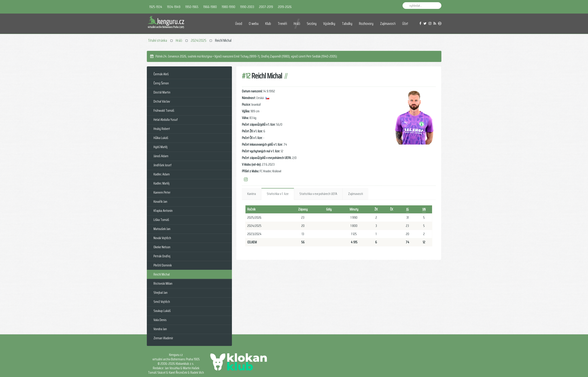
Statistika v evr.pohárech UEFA (318, 194)
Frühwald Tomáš (164, 110)
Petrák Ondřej (162, 256)
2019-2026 (285, 7)
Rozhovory (366, 24)
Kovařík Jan (160, 201)
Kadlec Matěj (161, 183)
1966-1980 (210, 7)
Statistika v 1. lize (278, 194)
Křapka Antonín (163, 211)
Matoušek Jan (162, 229)
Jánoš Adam (161, 156)
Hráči (297, 24)
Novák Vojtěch (162, 238)
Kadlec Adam (162, 174)
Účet (405, 24)
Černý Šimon (161, 83)
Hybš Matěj (160, 147)
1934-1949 (174, 7)
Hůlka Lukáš (161, 138)
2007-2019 (266, 7)
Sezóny (312, 24)
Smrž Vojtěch (162, 302)
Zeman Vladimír (163, 338)
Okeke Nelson (162, 247)
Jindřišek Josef (162, 165)
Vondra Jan (160, 329)
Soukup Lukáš (162, 311)
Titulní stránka (157, 40)
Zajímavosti (388, 24)
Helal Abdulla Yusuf (166, 120)
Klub (268, 24)
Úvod (239, 24)
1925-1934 (156, 7)
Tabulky (347, 24)
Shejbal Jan (160, 293)
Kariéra (252, 194)
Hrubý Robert (162, 129)
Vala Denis (160, 320)
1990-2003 (247, 7)
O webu (254, 24)
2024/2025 (199, 40)
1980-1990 (228, 7)
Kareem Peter (162, 192)
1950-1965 (192, 7)
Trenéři (282, 24)
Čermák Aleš (161, 74)
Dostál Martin (162, 92)
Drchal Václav (162, 101)
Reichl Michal (162, 274)
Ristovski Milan (163, 283)
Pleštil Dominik (163, 265)
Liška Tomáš (161, 220)
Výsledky (329, 24)
